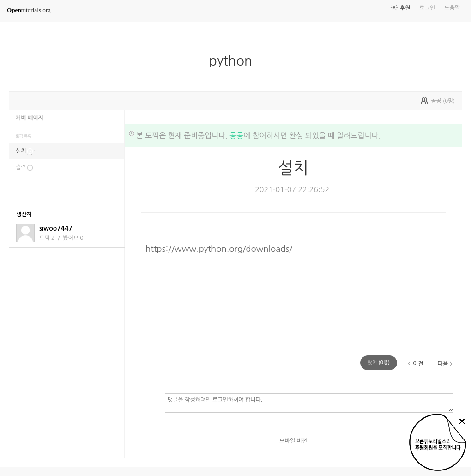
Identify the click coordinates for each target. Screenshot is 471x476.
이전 (418, 364)
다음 (443, 364)
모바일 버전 (293, 441)
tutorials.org (29, 10)
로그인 (427, 8)
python (235, 61)
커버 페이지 (30, 118)
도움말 (452, 8)
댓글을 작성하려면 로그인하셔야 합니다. (309, 403)
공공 (236, 135)
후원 (405, 8)
